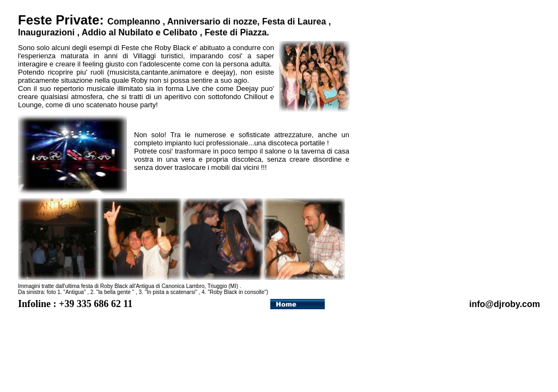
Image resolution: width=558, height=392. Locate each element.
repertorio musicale (84, 88)
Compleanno (134, 22)
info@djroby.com (505, 304)
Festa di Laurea (294, 22)
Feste (131, 48)
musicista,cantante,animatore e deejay (171, 72)
